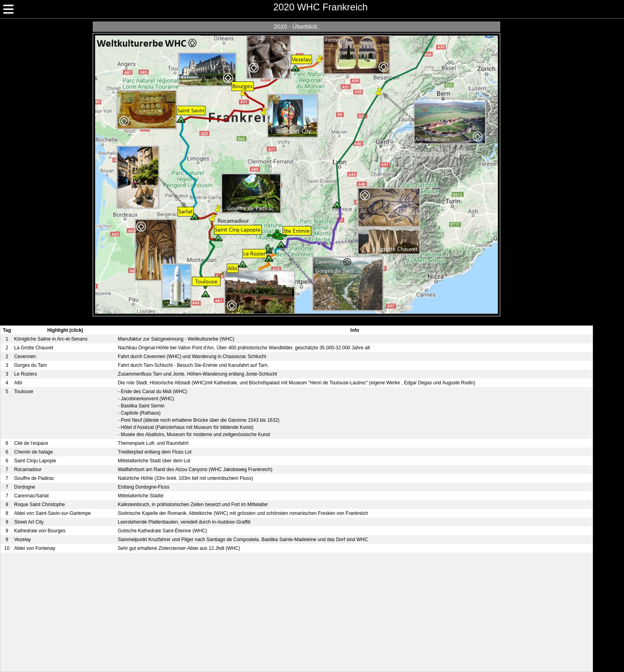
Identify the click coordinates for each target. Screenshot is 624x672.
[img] (8, 9)
